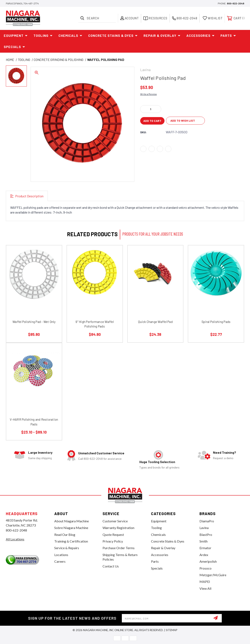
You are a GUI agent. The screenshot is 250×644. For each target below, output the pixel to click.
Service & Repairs (67, 548)
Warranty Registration (118, 528)
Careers (60, 561)
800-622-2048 (236, 3)
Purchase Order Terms (119, 548)
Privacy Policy (113, 541)
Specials (14, 47)
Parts (228, 36)
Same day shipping (40, 458)
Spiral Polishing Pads (216, 322)
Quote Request (113, 535)
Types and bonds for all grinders (159, 467)
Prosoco (205, 568)
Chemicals (70, 36)
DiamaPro (207, 521)
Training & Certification (71, 541)
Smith (204, 541)
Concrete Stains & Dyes (113, 36)
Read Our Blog (65, 535)
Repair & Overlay (162, 36)
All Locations (15, 539)
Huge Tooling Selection (157, 462)
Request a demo (223, 458)
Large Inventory (40, 452)
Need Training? (225, 452)
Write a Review (149, 94)
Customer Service (115, 521)
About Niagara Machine (72, 521)
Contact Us (111, 566)
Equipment (16, 36)
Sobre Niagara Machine (71, 528)
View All (205, 588)
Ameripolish (208, 561)
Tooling (43, 36)
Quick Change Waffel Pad (155, 322)
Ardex (204, 555)
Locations (61, 555)
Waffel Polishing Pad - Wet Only (34, 322)
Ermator (205, 548)
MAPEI (205, 582)
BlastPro (206, 535)
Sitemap (172, 630)
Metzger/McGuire (213, 575)
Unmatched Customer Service (101, 453)
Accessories (200, 36)
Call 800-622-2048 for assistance (100, 459)
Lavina (204, 528)
